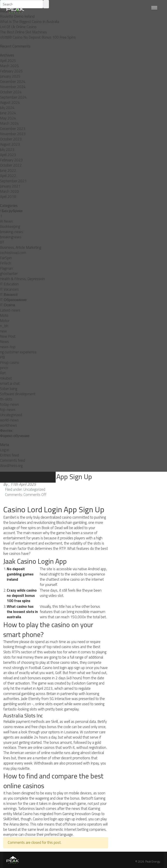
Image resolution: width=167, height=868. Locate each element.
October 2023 (11, 139)
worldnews (8, 425)
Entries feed (9, 455)
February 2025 (11, 71)
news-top (8, 347)
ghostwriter (9, 274)
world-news (9, 420)
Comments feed (13, 460)
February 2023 (11, 160)
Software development (18, 394)
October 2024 (11, 92)
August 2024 (10, 102)
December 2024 (13, 82)
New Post (8, 336)
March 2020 (9, 191)
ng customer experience (18, 352)
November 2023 (13, 134)
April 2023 (8, 155)
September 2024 (13, 97)
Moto (4, 315)
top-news (8, 410)
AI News (6, 221)
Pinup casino (10, 363)
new (3, 331)
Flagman (6, 268)
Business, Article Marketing (21, 247)
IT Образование (13, 300)
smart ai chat (10, 383)
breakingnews (11, 237)
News (4, 342)
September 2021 (13, 181)
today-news (9, 404)
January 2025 (10, 76)
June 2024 (8, 113)
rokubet (6, 378)
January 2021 (10, 186)
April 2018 (8, 197)
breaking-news (12, 232)
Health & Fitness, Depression (22, 279)
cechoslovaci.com (13, 253)
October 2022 (11, 165)
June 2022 (8, 170)
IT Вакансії (9, 294)
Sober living (9, 389)
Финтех (6, 431)
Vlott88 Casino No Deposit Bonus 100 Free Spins (38, 37)
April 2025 (8, 61)
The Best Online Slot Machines (23, 32)
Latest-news (10, 310)
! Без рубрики (11, 211)
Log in (5, 450)
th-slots (6, 399)
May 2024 (8, 118)
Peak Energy (153, 861)
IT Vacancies (9, 289)
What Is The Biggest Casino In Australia (30, 22)
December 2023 (13, 129)
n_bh (4, 326)
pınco (4, 368)
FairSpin (6, 258)
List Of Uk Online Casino (18, 27)
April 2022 (8, 176)
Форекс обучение (15, 436)
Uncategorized (11, 415)
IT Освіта (8, 305)
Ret (3, 373)
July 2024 (7, 108)
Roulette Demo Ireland (17, 16)
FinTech (6, 263)
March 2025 (9, 66)
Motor (5, 321)
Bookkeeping (10, 226)
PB (2, 357)
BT (2, 242)
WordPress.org (11, 466)
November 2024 (13, 87)
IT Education (9, 284)
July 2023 (7, 150)
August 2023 (10, 144)
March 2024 (9, 123)
